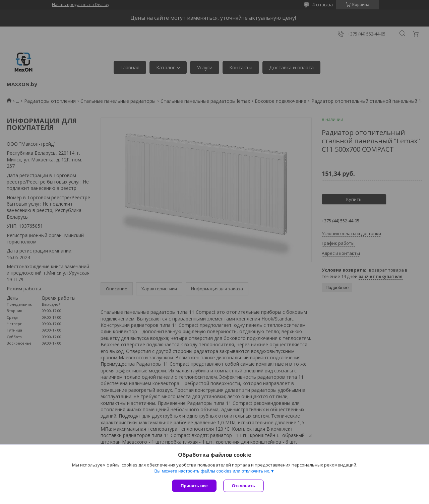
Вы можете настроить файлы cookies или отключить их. (212, 471)
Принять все (194, 486)
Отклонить (243, 486)
